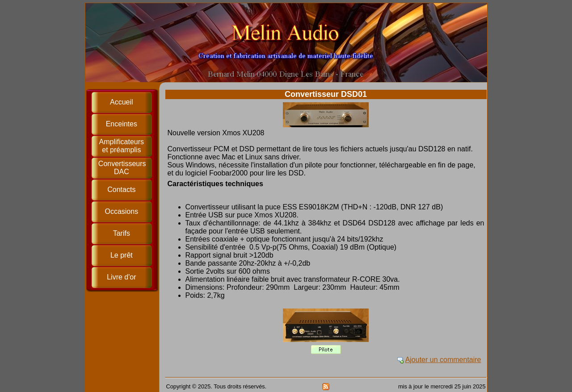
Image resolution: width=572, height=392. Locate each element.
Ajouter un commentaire (443, 360)
